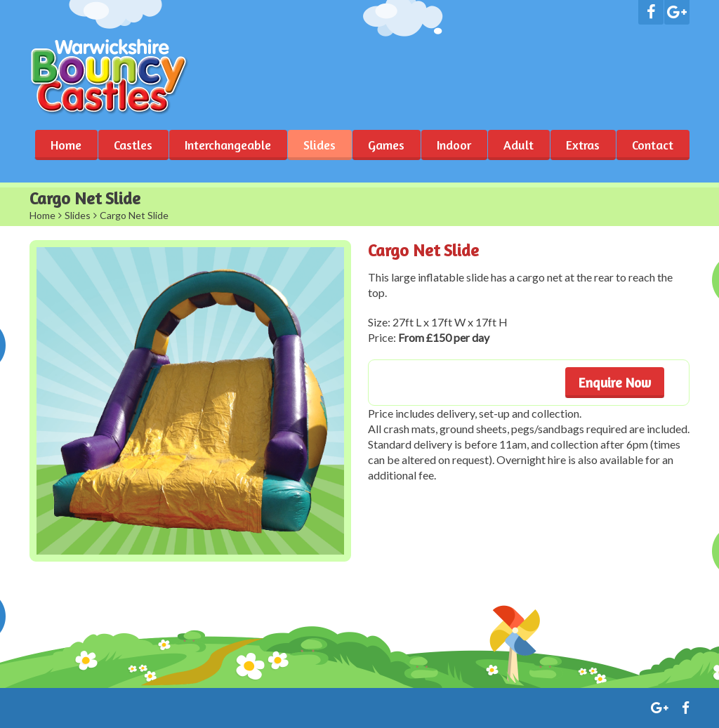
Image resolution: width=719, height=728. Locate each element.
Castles (133, 145)
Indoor (454, 145)
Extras (583, 145)
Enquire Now (615, 382)
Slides (319, 145)
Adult (519, 145)
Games (386, 145)
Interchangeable (228, 145)
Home (66, 145)
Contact (653, 145)
